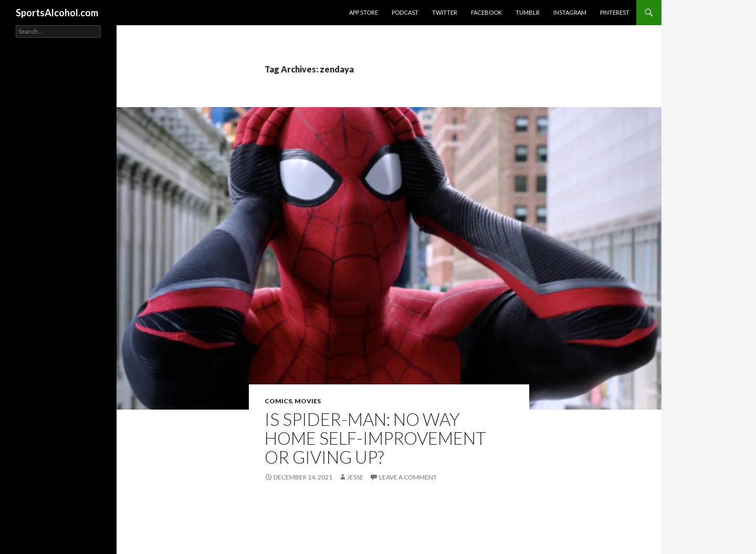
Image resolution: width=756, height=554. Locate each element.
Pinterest (615, 12)
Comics (278, 401)
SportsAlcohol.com (57, 13)
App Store (364, 12)
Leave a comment (408, 477)
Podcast (405, 12)
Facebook (486, 12)
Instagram (570, 12)
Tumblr (528, 12)
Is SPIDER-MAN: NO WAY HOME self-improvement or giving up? (375, 438)
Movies (308, 401)
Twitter (445, 12)
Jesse (355, 477)
